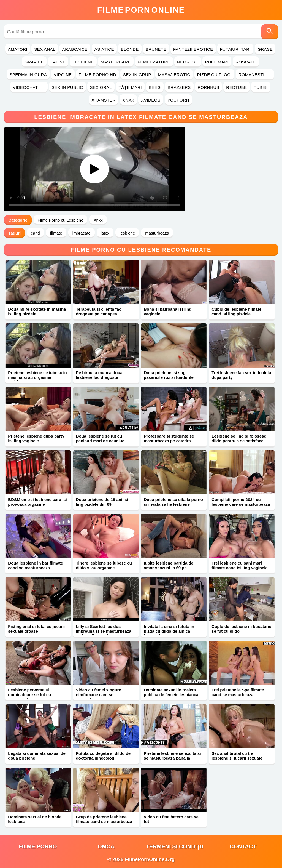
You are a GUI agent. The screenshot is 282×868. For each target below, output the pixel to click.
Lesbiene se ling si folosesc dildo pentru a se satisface (239, 438)
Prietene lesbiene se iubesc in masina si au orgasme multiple (37, 377)
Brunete (156, 49)
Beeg (155, 87)
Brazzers (179, 87)
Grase (265, 49)
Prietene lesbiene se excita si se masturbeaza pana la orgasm (172, 758)
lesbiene (127, 233)
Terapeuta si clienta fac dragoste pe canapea (99, 311)
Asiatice (104, 49)
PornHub (209, 87)
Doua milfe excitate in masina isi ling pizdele (37, 311)
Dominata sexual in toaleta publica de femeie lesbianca (171, 692)
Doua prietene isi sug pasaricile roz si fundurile (169, 375)
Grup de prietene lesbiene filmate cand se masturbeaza (104, 819)
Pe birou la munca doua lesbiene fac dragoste (99, 375)
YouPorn (178, 100)
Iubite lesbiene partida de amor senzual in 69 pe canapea (169, 568)
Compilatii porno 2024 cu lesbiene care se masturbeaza (241, 502)
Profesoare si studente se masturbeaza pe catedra (169, 438)
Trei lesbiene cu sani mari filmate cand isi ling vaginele (239, 565)
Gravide (34, 62)
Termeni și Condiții (175, 846)
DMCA (106, 846)
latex (105, 233)
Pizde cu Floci (214, 75)
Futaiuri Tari (235, 49)
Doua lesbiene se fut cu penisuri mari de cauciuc (100, 438)
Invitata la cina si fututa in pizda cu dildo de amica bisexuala (169, 631)
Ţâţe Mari (130, 87)
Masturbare (116, 62)
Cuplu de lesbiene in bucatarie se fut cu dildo (241, 629)
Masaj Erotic (174, 75)
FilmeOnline (141, 10)
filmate (56, 233)
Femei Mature (154, 62)
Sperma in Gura (28, 75)
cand (35, 233)
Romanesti (255, 75)
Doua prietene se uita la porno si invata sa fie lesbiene (173, 502)
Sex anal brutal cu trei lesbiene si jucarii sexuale (237, 756)
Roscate (246, 62)
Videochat (29, 87)
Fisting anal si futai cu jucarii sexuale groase (36, 629)
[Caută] (270, 32)
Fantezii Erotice (193, 49)
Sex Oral (101, 87)
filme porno (38, 846)
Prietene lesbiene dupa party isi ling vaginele (36, 438)
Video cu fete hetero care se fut (171, 819)
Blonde (130, 49)
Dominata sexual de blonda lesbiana (35, 819)
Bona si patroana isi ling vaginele (168, 311)
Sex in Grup (137, 75)
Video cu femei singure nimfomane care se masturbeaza (99, 695)
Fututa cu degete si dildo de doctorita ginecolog (103, 756)
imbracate (82, 233)
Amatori (18, 49)
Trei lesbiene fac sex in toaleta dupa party (241, 375)
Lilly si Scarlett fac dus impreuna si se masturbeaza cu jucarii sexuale (104, 631)
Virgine (63, 75)
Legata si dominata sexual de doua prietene (37, 756)
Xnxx (128, 100)
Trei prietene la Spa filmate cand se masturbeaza (238, 692)
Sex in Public (67, 87)
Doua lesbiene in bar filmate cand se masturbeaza (35, 565)
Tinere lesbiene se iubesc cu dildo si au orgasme (104, 565)
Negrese (188, 62)
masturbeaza (157, 233)
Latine (58, 62)
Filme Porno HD (97, 75)
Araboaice (75, 49)
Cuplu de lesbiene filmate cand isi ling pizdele (236, 311)
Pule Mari (217, 62)
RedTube (236, 87)
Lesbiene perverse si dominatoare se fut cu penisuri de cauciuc (29, 695)
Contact (243, 846)
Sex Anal (45, 49)
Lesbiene (83, 62)
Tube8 (261, 87)
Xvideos (151, 100)
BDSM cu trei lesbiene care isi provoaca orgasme (37, 502)
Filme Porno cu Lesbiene (61, 220)
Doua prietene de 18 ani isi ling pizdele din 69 (102, 502)
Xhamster (103, 100)
